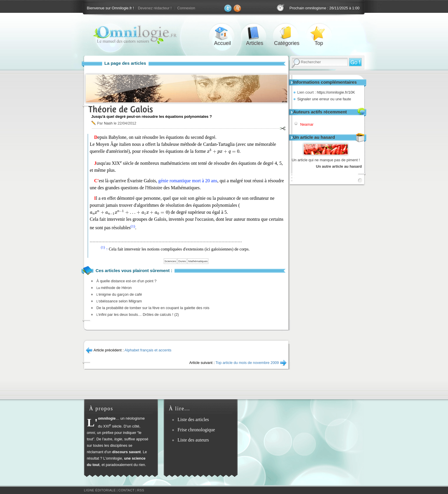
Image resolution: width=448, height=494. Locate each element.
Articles (255, 33)
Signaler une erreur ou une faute (324, 99)
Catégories (287, 33)
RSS (141, 490)
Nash (108, 123)
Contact (126, 490)
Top (319, 33)
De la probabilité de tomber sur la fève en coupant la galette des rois (153, 308)
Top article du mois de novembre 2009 (247, 363)
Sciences (170, 261)
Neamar (307, 124)
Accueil (223, 33)
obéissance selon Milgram (119, 301)
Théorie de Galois (121, 109)
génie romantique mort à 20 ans (188, 181)
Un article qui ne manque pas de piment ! (326, 160)
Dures (182, 261)
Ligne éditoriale (100, 490)
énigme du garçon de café (119, 294)
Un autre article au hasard (339, 166)
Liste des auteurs (193, 440)
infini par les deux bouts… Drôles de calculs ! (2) (138, 315)
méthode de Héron (114, 288)
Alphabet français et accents (148, 350)
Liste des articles (193, 419)
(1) (133, 226)
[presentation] (223, 151)
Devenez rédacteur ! (155, 8)
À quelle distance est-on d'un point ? (126, 281)
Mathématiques (198, 261)
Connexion (186, 8)
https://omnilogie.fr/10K (336, 92)
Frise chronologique (196, 430)
